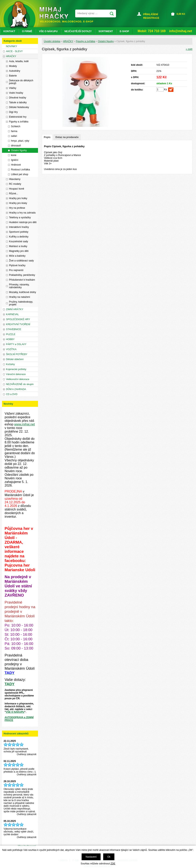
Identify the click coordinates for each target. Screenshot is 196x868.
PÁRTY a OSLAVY (16, 344)
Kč (181, 14)
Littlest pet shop (20, 174)
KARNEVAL (12, 314)
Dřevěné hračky (18, 98)
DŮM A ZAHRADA (16, 389)
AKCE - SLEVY (14, 51)
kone (14, 155)
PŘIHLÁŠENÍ (151, 14)
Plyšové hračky (17, 265)
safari (14, 136)
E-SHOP (124, 31)
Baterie (13, 76)
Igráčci (15, 160)
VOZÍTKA (11, 349)
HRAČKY (68, 41)
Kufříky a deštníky (19, 237)
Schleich (16, 126)
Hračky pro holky (18, 198)
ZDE (113, 864)
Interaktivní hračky (19, 227)
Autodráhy (15, 71)
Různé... (14, 194)
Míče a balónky (17, 256)
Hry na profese (17, 208)
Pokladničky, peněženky (22, 275)
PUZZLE (11, 334)
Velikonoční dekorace (18, 379)
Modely (13, 66)
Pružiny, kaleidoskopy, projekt (21, 303)
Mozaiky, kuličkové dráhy (22, 292)
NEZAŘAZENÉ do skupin (20, 384)
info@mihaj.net (181, 31)
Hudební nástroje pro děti (23, 222)
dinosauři (16, 146)
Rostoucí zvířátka (20, 170)
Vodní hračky (16, 93)
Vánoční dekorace (16, 374)
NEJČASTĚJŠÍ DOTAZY (78, 31)
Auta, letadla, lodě (19, 61)
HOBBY (10, 339)
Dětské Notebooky (19, 107)
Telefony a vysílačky (20, 217)
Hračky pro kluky (18, 203)
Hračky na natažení (19, 297)
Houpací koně (17, 189)
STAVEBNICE (14, 329)
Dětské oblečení (15, 359)
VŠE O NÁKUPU (15, 712)
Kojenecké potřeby (16, 369)
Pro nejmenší (16, 270)
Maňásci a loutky (18, 246)
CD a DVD (12, 394)
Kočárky (10, 364)
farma (14, 131)
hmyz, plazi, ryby (20, 141)
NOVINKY (11, 46)
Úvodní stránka (52, 41)
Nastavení (91, 857)
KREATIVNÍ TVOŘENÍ (18, 324)
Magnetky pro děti (19, 251)
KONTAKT (9, 31)
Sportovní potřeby (19, 232)
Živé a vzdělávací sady (21, 261)
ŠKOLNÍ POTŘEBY (17, 354)
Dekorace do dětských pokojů (21, 82)
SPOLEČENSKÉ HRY (18, 319)
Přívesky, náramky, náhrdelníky (19, 286)
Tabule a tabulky (18, 102)
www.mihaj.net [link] (24, 424)
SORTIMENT (106, 31)
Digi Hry (13, 112)
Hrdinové (16, 165)
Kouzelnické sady (18, 241)
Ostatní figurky (106, 41)
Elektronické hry (18, 117)
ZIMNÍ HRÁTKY (15, 309)
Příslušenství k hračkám (22, 280)
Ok (109, 857)
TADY (9, 684)
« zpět (189, 49)
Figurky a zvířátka (85, 41)
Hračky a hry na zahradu (22, 213)
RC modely (15, 184)
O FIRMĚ (27, 31)
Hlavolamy (15, 179)
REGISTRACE (151, 18)
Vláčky (13, 88)
